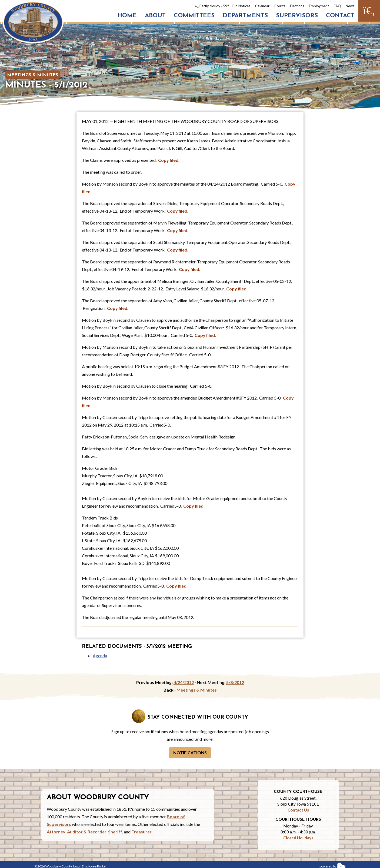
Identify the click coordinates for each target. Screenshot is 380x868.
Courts (280, 6)
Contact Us (298, 810)
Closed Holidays (298, 838)
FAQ (337, 6)
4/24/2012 (184, 682)
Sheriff (115, 832)
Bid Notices (241, 6)
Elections (297, 6)
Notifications (190, 753)
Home (127, 16)
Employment (319, 6)
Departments (245, 16)
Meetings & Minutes (33, 75)
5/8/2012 (235, 682)
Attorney (56, 832)
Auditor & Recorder (87, 832)
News (350, 6)
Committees (194, 16)
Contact (340, 16)
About (155, 16)
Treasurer (141, 832)
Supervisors (297, 16)
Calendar (262, 6)
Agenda (100, 656)
